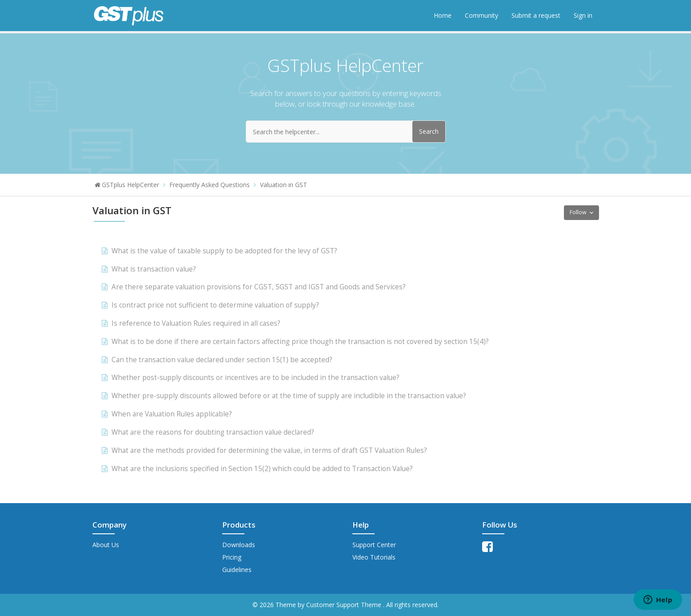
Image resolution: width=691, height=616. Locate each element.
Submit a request (536, 15)
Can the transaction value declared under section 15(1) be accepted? (222, 360)
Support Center (374, 545)
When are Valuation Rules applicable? (172, 414)
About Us (106, 545)
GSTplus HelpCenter (130, 185)
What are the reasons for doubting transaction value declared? (213, 432)
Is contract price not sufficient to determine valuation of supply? (215, 305)
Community (481, 15)
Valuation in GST (284, 185)
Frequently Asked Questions (210, 185)
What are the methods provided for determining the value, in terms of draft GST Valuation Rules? (269, 450)
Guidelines (237, 570)
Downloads (239, 545)
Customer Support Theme (345, 605)
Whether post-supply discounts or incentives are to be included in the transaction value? (256, 378)
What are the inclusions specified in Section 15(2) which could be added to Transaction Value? (262, 469)
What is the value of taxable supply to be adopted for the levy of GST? (224, 251)
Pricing (232, 557)
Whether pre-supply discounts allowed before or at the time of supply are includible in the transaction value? (289, 396)
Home (443, 15)
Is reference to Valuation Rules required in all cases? (196, 323)
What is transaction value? (154, 269)
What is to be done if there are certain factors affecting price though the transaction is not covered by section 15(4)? (300, 342)
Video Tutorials (374, 557)
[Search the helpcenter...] (346, 132)
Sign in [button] (583, 15)
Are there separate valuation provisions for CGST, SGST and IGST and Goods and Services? (259, 287)
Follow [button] (578, 212)
